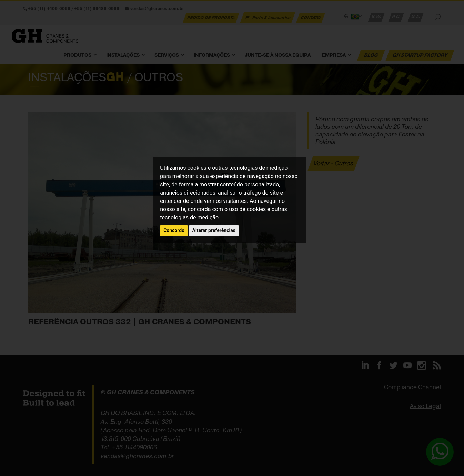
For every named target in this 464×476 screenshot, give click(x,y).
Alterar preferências (214, 230)
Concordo (174, 230)
